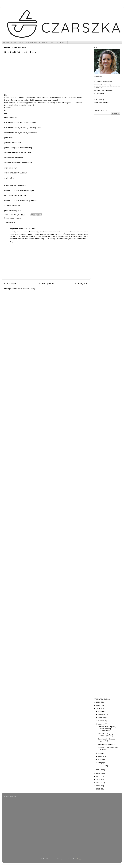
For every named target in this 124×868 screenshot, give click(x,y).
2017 (98, 770)
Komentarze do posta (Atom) (24, 289)
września (102, 718)
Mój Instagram (99, 94)
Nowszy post (11, 284)
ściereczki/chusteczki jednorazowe (18, 163)
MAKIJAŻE (45, 43)
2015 (98, 776)
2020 (98, 705)
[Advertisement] (107, 154)
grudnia (101, 711)
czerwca (102, 724)
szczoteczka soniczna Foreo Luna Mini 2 (21, 123)
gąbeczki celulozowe (13, 143)
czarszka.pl (98, 88)
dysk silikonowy (11, 168)
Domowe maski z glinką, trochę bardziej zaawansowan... (107, 729)
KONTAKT (63, 43)
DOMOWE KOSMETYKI (33, 43)
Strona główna (47, 284)
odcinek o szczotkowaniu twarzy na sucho (21, 201)
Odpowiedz (14, 242)
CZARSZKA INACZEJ (18, 43)
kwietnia (101, 756)
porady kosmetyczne (13, 211)
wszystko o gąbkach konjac (15, 195)
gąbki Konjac (9, 138)
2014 (98, 779)
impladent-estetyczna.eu (21, 229)
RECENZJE (54, 43)
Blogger (80, 859)
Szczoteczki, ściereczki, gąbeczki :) (107, 740)
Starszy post (82, 284)
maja (100, 753)
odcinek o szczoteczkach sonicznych (19, 190)
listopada (102, 714)
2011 (98, 789)
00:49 (34, 229)
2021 (98, 702)
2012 (98, 786)
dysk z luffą (9, 178)
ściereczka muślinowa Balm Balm (18, 153)
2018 (98, 708)
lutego (101, 763)
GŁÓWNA (6, 43)
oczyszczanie (16, 218)
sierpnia (101, 721)
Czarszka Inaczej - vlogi (103, 85)
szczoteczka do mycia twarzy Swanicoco (21, 133)
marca (101, 760)
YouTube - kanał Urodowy (103, 91)
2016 (98, 773)
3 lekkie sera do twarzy (107, 744)
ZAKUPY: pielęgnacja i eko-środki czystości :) (108, 735)
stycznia (101, 766)
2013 (98, 783)
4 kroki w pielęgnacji (12, 205)
